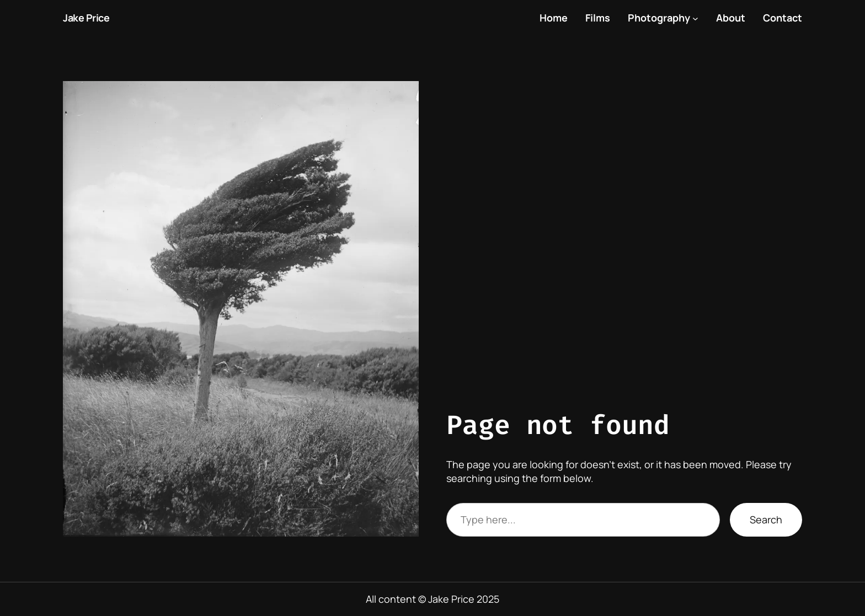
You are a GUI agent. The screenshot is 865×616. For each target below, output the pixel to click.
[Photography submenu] (695, 18)
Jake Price (86, 18)
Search (766, 519)
